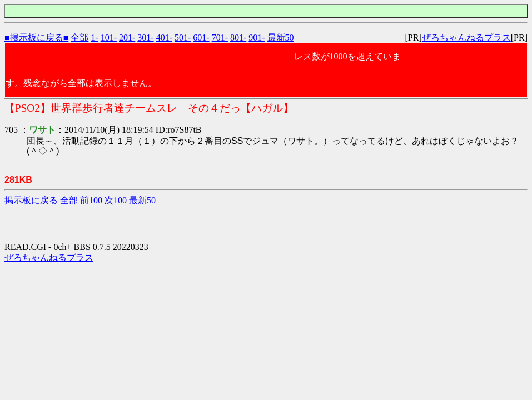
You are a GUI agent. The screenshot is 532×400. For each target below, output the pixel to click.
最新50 (281, 37)
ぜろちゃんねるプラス (466, 37)
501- (183, 37)
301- (145, 37)
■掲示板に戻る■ (36, 37)
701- (220, 37)
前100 (91, 200)
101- (109, 37)
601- (201, 37)
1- (94, 37)
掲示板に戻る (31, 200)
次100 (116, 200)
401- (164, 37)
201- (127, 37)
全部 (79, 37)
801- (238, 37)
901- (257, 37)
